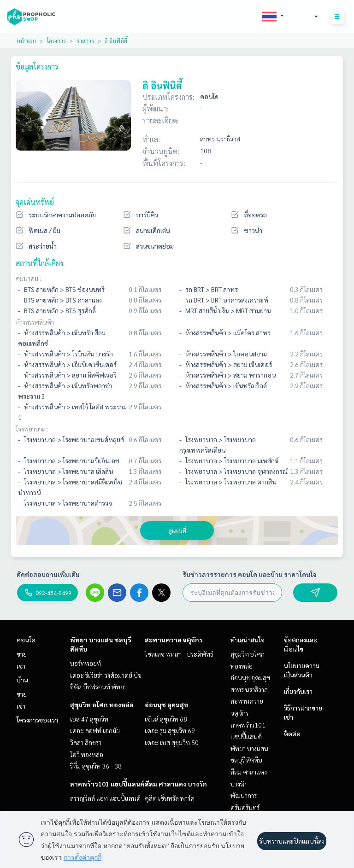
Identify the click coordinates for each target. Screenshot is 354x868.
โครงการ (56, 41)
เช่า (21, 666)
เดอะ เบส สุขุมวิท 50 (172, 742)
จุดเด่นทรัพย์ (35, 202)
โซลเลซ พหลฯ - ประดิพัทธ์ (179, 654)
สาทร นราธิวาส (249, 689)
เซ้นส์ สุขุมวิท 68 (166, 719)
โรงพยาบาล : (32, 429)
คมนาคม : (28, 278)
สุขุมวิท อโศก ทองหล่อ (102, 705)
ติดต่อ (292, 734)
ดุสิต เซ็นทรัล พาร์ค (170, 798)
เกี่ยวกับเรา (298, 691)
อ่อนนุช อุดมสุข (166, 705)
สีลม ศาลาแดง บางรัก (176, 784)
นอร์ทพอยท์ (86, 663)
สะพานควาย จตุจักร (174, 640)
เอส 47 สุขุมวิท (89, 719)
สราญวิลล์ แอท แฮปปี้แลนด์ (105, 798)
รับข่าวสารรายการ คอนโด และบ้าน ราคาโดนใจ (250, 574)
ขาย (22, 654)
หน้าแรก (26, 41)
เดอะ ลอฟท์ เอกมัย (95, 730)
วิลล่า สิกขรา (86, 742)
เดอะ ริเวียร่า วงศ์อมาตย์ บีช (106, 675)
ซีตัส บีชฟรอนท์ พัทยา (98, 687)
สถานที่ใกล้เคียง (39, 263)
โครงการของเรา (37, 720)
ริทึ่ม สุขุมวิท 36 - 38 (96, 766)
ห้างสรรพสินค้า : (36, 322)
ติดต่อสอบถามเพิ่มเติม (48, 574)
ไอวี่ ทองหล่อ (87, 754)
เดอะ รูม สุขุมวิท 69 (170, 730)
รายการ (85, 41)
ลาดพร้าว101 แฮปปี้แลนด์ (107, 784)
